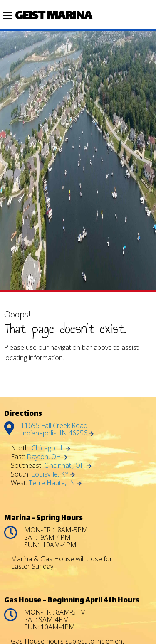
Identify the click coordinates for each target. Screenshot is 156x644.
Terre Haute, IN (55, 483)
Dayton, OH (47, 457)
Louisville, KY (53, 474)
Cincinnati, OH (68, 465)
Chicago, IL (51, 448)
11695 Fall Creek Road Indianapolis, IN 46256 (57, 429)
